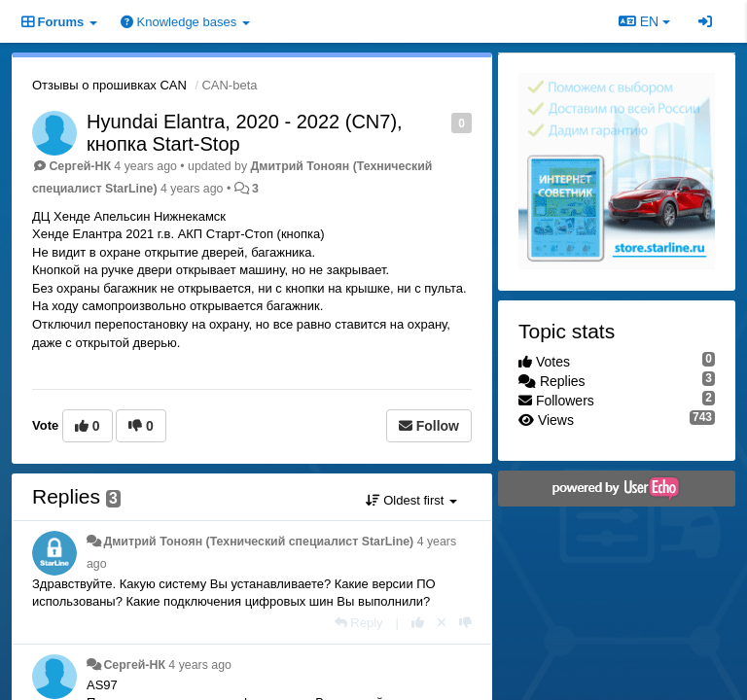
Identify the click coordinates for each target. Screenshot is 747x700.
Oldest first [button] (411, 500)
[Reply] (359, 623)
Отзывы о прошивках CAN (109, 85)
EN (644, 21)
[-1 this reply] (465, 623)
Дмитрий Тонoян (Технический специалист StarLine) (258, 542)
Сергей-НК (79, 166)
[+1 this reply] (418, 623)
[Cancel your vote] (442, 623)
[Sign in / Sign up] (705, 21)
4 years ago (200, 665)
